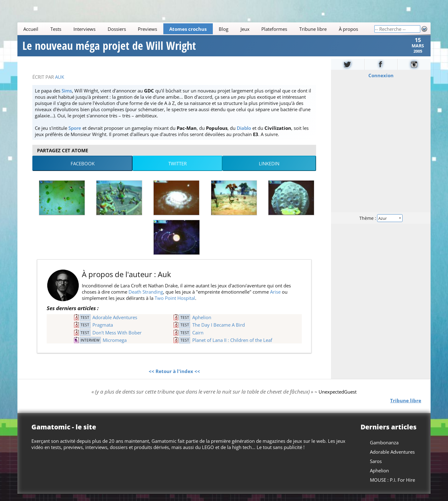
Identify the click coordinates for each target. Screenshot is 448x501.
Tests (56, 29)
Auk (60, 84)
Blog (224, 29)
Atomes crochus (188, 29)
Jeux (245, 29)
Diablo (244, 135)
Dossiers (117, 29)
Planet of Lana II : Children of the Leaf (232, 347)
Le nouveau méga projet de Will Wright (109, 49)
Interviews (84, 29)
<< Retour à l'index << (174, 378)
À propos (348, 29)
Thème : (381, 225)
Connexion (381, 82)
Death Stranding (146, 299)
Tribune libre (313, 29)
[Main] (196, 29)
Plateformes (274, 29)
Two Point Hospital (175, 305)
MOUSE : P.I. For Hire (392, 487)
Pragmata (103, 332)
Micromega (115, 347)
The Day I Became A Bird (219, 332)
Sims (67, 97)
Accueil (31, 29)
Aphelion (202, 324)
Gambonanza (384, 449)
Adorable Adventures (115, 324)
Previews (147, 29)
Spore (75, 135)
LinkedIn (269, 170)
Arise (275, 299)
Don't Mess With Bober (117, 339)
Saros (376, 468)
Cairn (198, 339)
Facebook (83, 170)
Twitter (177, 170)
